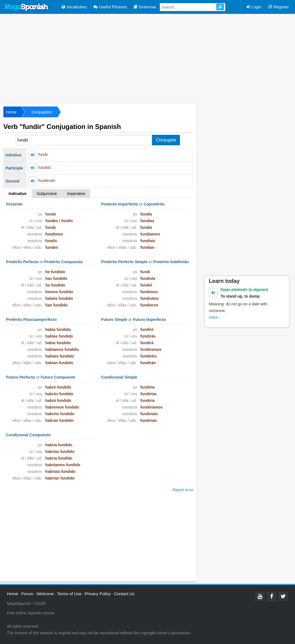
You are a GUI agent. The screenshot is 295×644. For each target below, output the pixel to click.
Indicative (18, 194)
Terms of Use (69, 594)
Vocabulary (74, 7)
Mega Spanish (27, 7)
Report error (183, 490)
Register (279, 7)
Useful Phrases (110, 7)
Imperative (76, 194)
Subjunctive (47, 194)
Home (11, 112)
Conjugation (42, 112)
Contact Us (124, 594)
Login (254, 7)
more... (215, 317)
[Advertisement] (147, 58)
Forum (27, 594)
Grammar (145, 7)
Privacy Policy (98, 594)
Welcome (45, 594)
